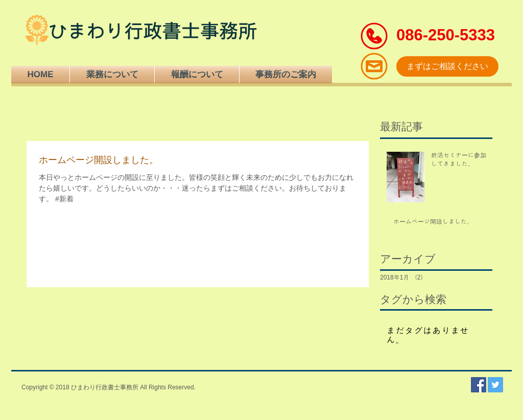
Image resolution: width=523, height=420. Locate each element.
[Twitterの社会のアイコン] (495, 385)
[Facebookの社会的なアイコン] (479, 385)
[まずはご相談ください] (447, 66)
